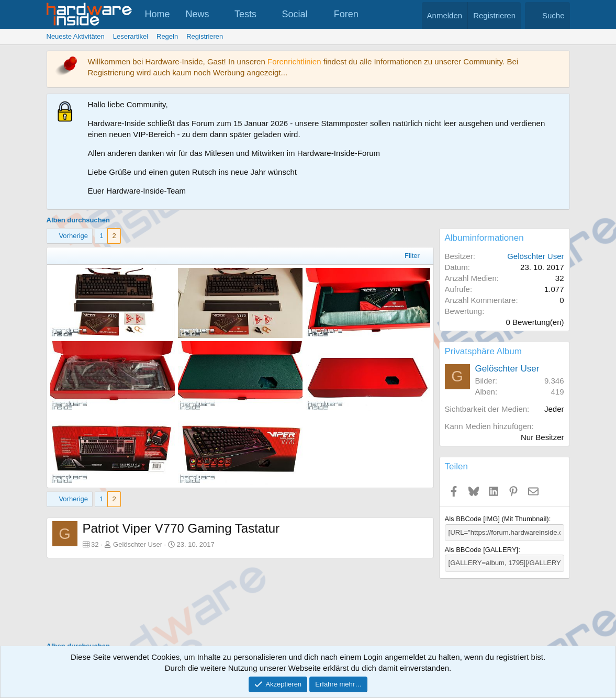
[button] (218, 14)
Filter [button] (412, 256)
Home (158, 14)
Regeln (167, 36)
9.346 (554, 381)
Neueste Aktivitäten (76, 36)
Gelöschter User (138, 544)
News (198, 14)
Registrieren (205, 36)
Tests (245, 14)
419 (557, 392)
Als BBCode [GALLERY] (482, 550)
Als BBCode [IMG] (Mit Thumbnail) (497, 519)
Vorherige (73, 236)
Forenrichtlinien (294, 61)
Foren (346, 14)
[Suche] (547, 15)
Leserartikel (131, 36)
